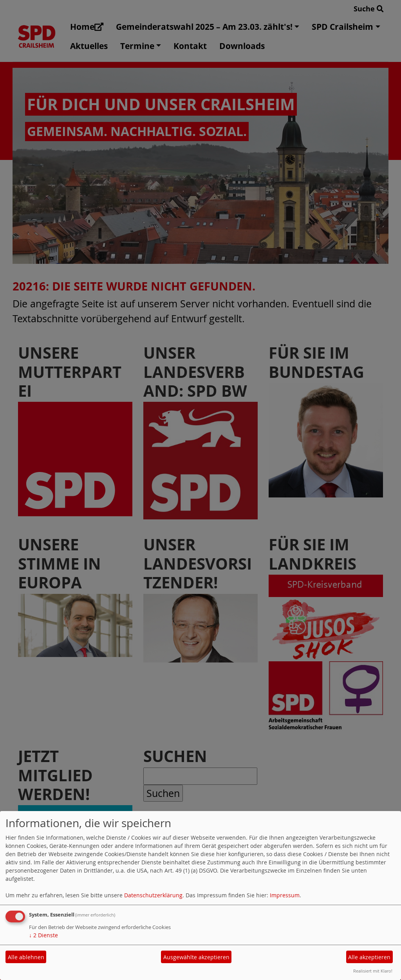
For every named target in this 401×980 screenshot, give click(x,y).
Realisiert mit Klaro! (373, 971)
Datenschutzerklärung (153, 895)
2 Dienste (43, 935)
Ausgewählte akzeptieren (196, 957)
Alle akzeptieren (369, 957)
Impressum (285, 895)
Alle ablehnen (26, 957)
